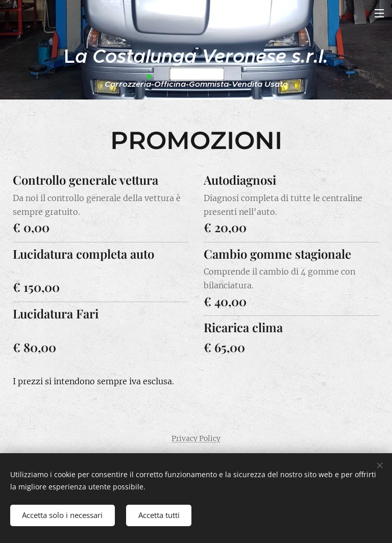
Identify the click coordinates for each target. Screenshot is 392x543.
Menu (379, 13)
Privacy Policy (196, 438)
